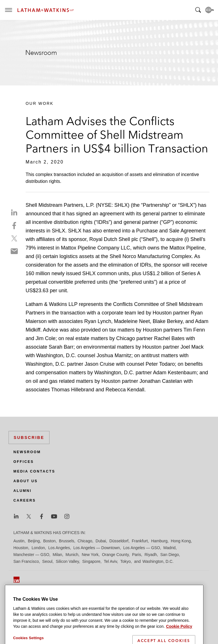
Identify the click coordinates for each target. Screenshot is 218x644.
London (38, 548)
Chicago (85, 541)
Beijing (34, 541)
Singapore (91, 561)
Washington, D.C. (158, 561)
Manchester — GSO (31, 555)
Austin (19, 541)
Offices (24, 462)
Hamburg (159, 541)
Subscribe (29, 437)
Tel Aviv (110, 561)
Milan (57, 555)
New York (90, 555)
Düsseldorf (119, 541)
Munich (72, 555)
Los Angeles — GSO (142, 548)
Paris (137, 555)
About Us (25, 481)
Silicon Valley (67, 561)
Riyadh (151, 555)
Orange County (115, 555)
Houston (21, 548)
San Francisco (26, 561)
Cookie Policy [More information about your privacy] (179, 639)
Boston (50, 541)
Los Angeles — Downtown (97, 548)
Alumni (22, 491)
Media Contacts (34, 471)
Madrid (169, 548)
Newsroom (27, 452)
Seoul (47, 561)
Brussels (67, 541)
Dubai (101, 541)
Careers (25, 500)
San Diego (169, 555)
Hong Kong (181, 541)
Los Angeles (59, 548)
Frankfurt (140, 541)
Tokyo (126, 561)
